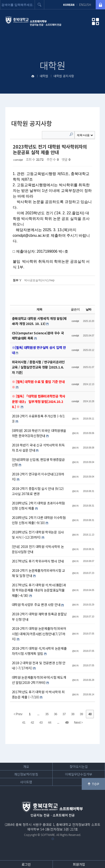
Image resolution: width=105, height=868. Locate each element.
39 (81, 714)
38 (73, 714)
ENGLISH (85, 5)
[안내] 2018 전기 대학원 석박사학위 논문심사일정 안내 (38, 549)
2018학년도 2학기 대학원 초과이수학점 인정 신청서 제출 (38, 506)
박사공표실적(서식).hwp (39, 280)
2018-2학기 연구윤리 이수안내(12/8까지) (38, 477)
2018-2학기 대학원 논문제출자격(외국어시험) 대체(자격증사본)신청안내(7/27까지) (39, 634)
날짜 (89, 309)
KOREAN (69, 5)
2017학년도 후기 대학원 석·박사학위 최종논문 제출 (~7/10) (38, 695)
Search (71, 134)
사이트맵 (26, 782)
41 (24, 722)
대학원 (44, 76)
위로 (93, 784)
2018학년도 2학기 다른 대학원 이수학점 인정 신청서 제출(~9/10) (39, 520)
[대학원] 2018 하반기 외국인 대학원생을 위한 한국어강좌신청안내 (39, 433)
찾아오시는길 (79, 766)
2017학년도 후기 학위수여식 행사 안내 (38, 561)
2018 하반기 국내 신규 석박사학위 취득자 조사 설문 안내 (38, 448)
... (38, 714)
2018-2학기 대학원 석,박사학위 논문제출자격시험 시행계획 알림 (39, 651)
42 (32, 722)
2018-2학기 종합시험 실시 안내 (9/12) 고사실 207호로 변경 (38, 491)
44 (50, 722)
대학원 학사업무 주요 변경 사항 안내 (37, 605)
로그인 (26, 864)
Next (78, 722)
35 (47, 714)
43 (41, 722)
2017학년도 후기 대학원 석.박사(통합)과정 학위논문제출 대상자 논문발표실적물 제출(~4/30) (39, 590)
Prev (18, 714)
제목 (39, 309)
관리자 (75, 419)
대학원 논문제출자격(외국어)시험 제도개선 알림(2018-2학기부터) (39, 680)
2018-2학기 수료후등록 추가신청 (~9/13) (38, 419)
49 (67, 722)
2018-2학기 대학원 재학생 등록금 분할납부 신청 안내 (39, 617)
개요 (26, 766)
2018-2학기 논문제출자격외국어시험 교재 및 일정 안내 (38, 573)
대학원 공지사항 (64, 76)
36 (56, 714)
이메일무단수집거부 (79, 774)
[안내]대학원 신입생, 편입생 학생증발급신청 (38, 462)
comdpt (18, 160)
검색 (40, 5)
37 (64, 714)
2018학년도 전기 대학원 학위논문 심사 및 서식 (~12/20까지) (38, 535)
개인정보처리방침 (26, 774)
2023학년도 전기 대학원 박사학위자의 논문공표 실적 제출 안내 (50, 149)
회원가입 (79, 864)
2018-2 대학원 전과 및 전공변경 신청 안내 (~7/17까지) (39, 666)
